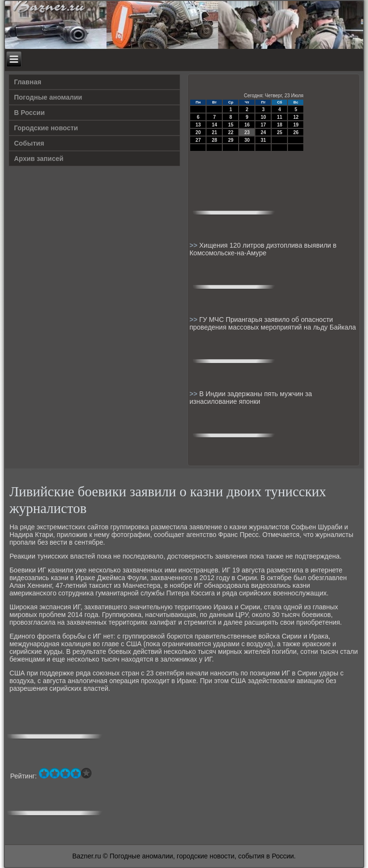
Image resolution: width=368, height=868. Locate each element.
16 (247, 125)
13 (198, 125)
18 (280, 125)
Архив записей (39, 159)
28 (214, 140)
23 (247, 132)
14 (214, 125)
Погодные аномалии (48, 97)
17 (263, 125)
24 (263, 132)
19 (296, 125)
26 (296, 132)
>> (194, 245)
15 (231, 125)
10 (263, 117)
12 (296, 117)
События (29, 143)
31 (263, 140)
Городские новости (46, 128)
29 (231, 140)
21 (214, 132)
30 (247, 140)
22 (231, 132)
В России (29, 113)
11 (280, 117)
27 (198, 140)
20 (198, 132)
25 (280, 132)
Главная (28, 82)
